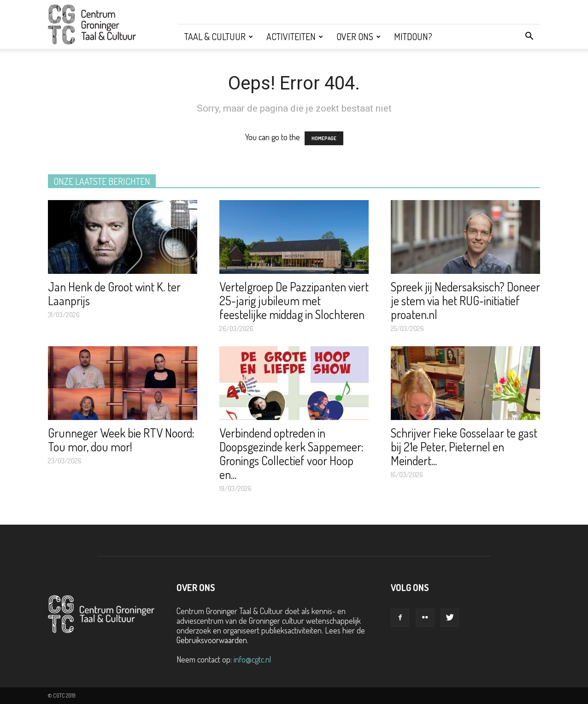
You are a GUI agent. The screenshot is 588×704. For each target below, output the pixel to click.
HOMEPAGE (324, 138)
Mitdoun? (413, 36)
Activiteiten (295, 36)
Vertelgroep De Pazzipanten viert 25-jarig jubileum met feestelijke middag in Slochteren (294, 300)
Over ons (359, 36)
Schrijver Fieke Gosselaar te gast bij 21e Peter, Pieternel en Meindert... (464, 447)
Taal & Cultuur (219, 36)
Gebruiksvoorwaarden (212, 640)
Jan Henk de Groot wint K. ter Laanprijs (114, 293)
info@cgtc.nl (252, 659)
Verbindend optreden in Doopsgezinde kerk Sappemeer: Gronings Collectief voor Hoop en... (291, 453)
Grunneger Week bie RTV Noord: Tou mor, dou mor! (121, 440)
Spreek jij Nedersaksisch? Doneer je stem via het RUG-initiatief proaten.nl (465, 300)
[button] (529, 36)
